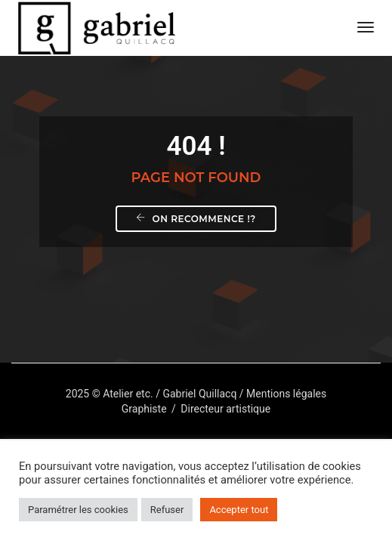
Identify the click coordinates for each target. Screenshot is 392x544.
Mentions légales (286, 394)
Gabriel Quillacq (199, 394)
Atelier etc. (128, 394)
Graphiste (144, 409)
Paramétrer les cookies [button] (78, 510)
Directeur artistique (225, 409)
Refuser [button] (167, 510)
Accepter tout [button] (239, 510)
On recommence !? (196, 219)
